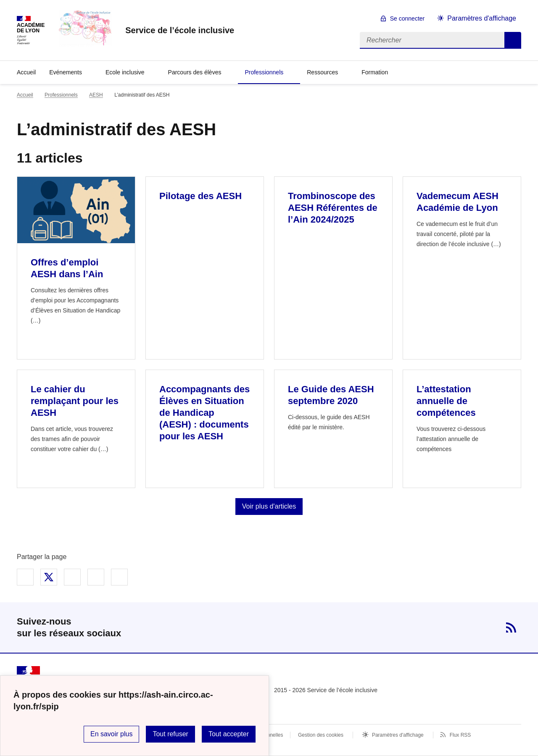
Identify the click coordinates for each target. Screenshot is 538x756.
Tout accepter (229, 734)
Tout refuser (170, 734)
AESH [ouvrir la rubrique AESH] (96, 95)
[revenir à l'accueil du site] (180, 30)
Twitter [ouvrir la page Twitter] (484, 627)
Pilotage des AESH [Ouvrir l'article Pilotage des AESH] (200, 196)
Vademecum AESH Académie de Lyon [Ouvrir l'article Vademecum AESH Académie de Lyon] (458, 202)
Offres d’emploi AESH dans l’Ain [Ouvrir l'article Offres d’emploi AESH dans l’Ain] (67, 268)
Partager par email (96, 577)
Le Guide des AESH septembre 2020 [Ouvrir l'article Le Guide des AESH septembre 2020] (331, 395)
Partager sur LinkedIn (72, 577)
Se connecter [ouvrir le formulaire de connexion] (407, 18)
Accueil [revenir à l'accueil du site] (26, 72)
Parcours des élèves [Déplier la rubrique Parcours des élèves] (195, 72)
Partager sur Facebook (25, 577)
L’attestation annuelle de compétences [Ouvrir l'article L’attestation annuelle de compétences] (446, 401)
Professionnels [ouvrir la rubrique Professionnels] (61, 95)
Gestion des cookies (321, 735)
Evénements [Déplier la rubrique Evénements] (66, 72)
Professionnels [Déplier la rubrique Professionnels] (264, 72)
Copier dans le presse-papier (119, 577)
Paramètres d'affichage (398, 735)
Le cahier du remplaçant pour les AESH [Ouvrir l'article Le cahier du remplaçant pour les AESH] (75, 401)
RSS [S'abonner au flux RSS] (511, 627)
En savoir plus (112, 734)
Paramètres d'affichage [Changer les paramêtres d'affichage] (482, 18)
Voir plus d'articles (269, 506)
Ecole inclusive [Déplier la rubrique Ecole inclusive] (125, 72)
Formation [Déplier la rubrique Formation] (375, 72)
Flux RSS (460, 735)
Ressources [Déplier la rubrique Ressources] (322, 72)
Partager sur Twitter (49, 577)
